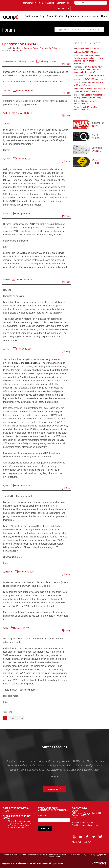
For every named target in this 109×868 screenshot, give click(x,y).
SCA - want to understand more (85, 102)
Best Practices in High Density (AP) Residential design (89, 96)
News (104, 16)
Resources (87, 16)
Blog (43, 16)
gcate (8, 90)
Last (21, 719)
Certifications (33, 16)
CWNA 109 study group (95, 79)
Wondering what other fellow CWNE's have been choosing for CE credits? (88, 70)
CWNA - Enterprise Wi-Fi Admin (46, 48)
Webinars (82, 842)
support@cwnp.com (89, 825)
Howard (9, 572)
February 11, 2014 (48, 62)
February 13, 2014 (22, 214)
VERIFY (44, 829)
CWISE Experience (96, 76)
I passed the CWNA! (20, 44)
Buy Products (73, 16)
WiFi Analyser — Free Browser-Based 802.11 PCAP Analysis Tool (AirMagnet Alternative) (89, 60)
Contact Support (46, 3)
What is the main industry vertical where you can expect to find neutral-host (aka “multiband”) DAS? (21, 824)
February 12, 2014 (24, 90)
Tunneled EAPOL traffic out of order (88, 84)
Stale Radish (79, 83)
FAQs (90, 842)
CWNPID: (42, 816)
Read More (53, 790)
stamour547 (79, 67)
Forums (28, 48)
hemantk (77, 79)
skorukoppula (80, 56)
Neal (8, 62)
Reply (68, 64)
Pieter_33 (78, 107)
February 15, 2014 (20, 51)
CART (63, 8)
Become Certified (56, 16)
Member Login (30, 3)
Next (14, 719)
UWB (7, 811)
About (97, 16)
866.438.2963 (87, 823)
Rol (7, 214)
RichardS (78, 95)
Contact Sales (63, 3)
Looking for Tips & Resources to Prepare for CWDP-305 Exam (89, 90)
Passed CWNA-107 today (87, 49)
